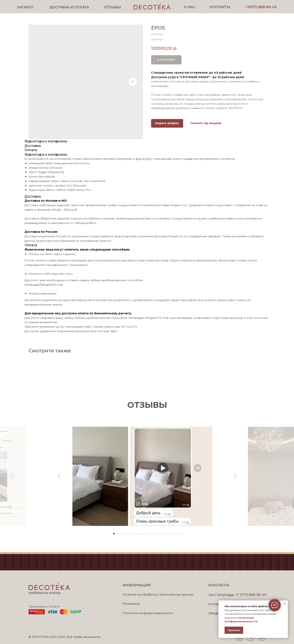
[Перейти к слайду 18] (176, 534)
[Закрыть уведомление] (285, 604)
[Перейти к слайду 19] (180, 534)
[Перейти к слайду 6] (132, 534)
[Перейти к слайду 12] (154, 534)
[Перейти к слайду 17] (173, 534)
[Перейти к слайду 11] (151, 534)
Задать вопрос (167, 123)
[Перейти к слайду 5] (129, 534)
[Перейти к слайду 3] (121, 534)
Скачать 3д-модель (206, 123)
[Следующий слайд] (235, 476)
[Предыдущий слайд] (59, 476)
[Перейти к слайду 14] (162, 534)
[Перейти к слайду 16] (169, 534)
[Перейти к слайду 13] (158, 534)
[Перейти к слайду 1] (114, 534)
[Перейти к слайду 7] (136, 534)
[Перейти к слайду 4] (125, 534)
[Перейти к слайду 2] (118, 534)
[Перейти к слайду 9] (143, 534)
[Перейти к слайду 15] (165, 534)
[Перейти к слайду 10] (147, 534)
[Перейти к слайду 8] (140, 534)
